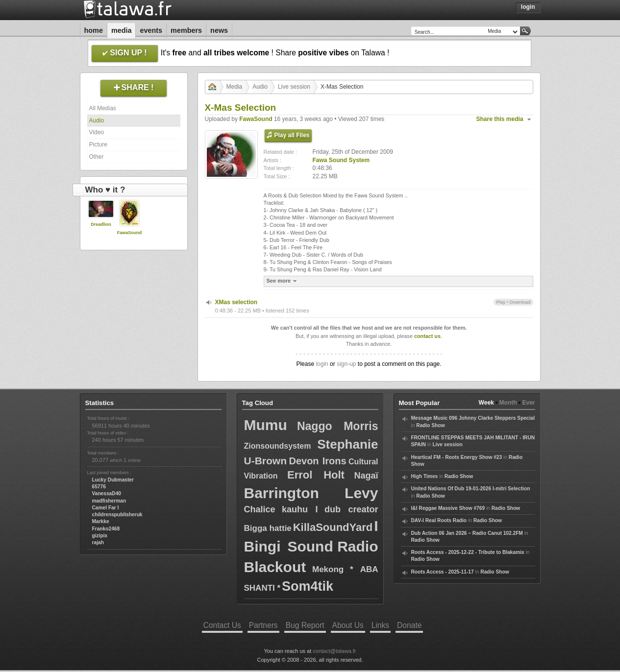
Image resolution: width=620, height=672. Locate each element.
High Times (425, 476)
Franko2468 (106, 529)
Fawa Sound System (341, 160)
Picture (98, 144)
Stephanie (347, 444)
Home (94, 30)
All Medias (103, 108)
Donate (409, 625)
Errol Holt (316, 475)
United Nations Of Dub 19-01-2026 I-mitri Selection (471, 489)
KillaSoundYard (333, 527)
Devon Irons (317, 461)
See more (283, 281)
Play (501, 302)
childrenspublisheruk (117, 515)
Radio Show (430, 425)
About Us (348, 625)
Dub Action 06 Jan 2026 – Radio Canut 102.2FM (467, 533)
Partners (263, 625)
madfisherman (109, 501)
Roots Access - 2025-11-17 (443, 572)
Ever (528, 403)
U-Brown (266, 461)
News (219, 30)
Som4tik (308, 586)
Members (186, 30)
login (322, 364)
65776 (99, 487)
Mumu (266, 425)
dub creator (351, 509)
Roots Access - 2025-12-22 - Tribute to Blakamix (468, 552)
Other (97, 157)
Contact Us (222, 625)
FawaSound (130, 233)
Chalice (260, 509)
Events (151, 30)
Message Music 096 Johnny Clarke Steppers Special (473, 418)
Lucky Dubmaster (113, 480)
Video (97, 132)
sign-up (346, 364)
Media (122, 30)
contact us (427, 336)
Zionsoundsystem (278, 446)
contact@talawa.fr (334, 651)
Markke (101, 521)
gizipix (100, 536)
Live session (294, 87)
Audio (97, 120)
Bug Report (305, 625)
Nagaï (366, 476)
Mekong (328, 569)
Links (380, 625)
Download (520, 302)
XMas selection (236, 302)
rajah (98, 542)
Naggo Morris (338, 426)
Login (528, 7)
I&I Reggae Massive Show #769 (448, 508)
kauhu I (300, 509)
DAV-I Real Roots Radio (439, 520)
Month (508, 403)
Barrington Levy (311, 493)
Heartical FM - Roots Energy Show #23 (457, 457)
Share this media (500, 119)
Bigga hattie (268, 528)
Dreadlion (101, 224)
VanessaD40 (107, 493)
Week (486, 403)
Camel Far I (106, 508)
